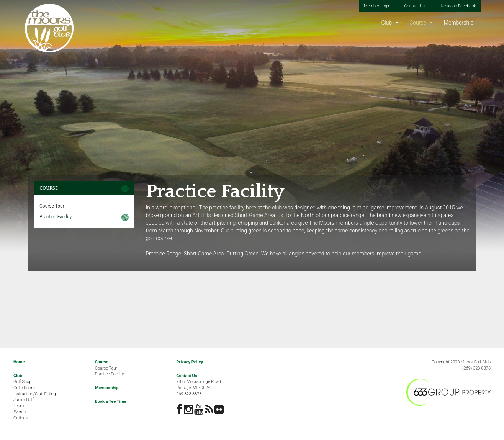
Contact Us (415, 6)
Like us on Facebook (457, 6)
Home (19, 362)
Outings (20, 418)
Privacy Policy (190, 362)
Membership (459, 23)
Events (20, 412)
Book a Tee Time (111, 402)
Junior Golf (24, 400)
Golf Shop (22, 382)
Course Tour (52, 206)
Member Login (377, 6)
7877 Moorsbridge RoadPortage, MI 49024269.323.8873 (198, 388)
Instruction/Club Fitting (35, 394)
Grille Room (24, 388)
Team (19, 406)
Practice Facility (56, 217)
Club (386, 23)
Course (418, 23)
